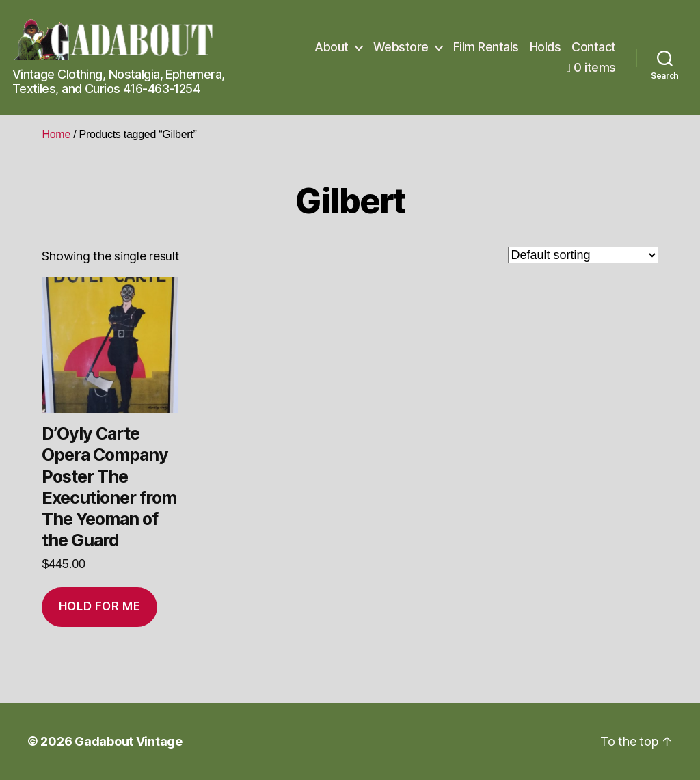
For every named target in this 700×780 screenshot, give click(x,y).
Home (56, 134)
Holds (546, 47)
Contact (594, 47)
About (332, 47)
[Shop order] (583, 255)
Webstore (401, 47)
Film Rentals (486, 47)
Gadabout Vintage (129, 741)
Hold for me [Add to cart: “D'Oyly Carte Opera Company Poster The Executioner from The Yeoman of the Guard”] (99, 606)
